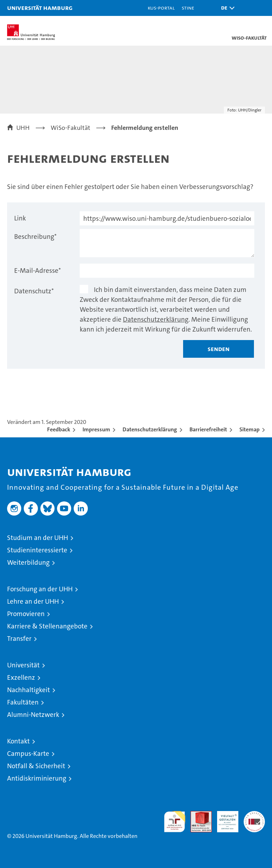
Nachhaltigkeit (29, 690)
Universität (23, 665)
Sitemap (250, 429)
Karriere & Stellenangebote (47, 626)
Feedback (59, 429)
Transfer (19, 639)
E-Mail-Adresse (38, 271)
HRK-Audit (224, 818)
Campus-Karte (28, 754)
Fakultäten (23, 702)
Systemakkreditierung (254, 815)
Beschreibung (35, 237)
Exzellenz (21, 677)
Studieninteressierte (37, 550)
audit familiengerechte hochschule (175, 822)
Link (20, 218)
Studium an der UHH (38, 538)
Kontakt (18, 741)
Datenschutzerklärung (156, 319)
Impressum (96, 429)
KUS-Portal (161, 8)
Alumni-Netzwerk (33, 715)
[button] (226, 8)
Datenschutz (34, 291)
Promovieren (26, 614)
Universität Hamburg (40, 8)
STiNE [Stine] (188, 8)
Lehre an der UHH (33, 601)
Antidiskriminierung (37, 778)
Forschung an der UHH (40, 589)
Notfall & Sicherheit (36, 766)
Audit (197, 815)
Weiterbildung (28, 562)
